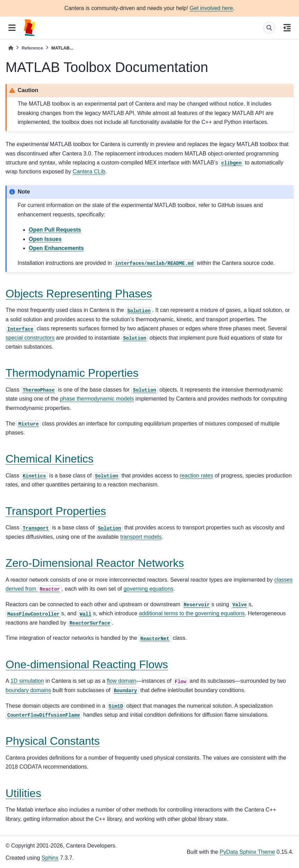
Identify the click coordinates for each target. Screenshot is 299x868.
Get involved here (211, 8)
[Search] (269, 28)
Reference (32, 48)
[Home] (11, 48)
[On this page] (287, 28)
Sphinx (50, 858)
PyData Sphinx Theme (247, 852)
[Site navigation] (12, 28)
